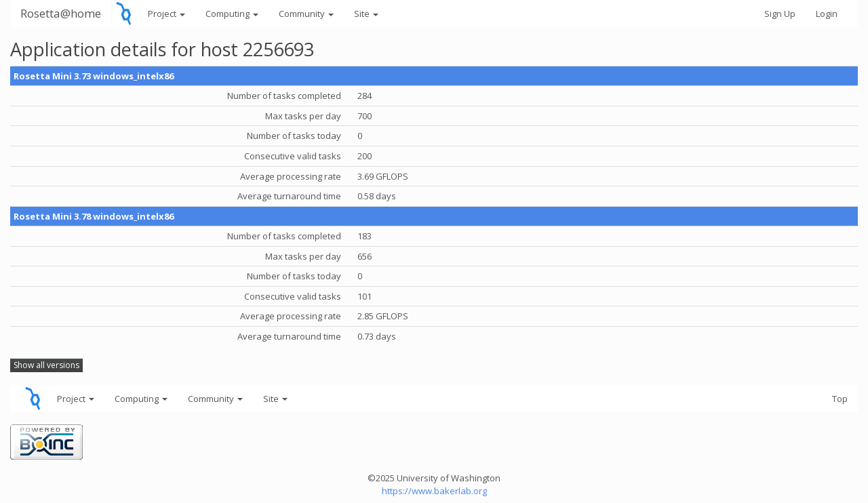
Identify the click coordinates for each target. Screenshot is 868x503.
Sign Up (780, 14)
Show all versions (46, 365)
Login (827, 14)
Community (306, 14)
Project (166, 14)
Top (840, 399)
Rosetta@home (61, 13)
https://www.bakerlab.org (434, 491)
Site (366, 14)
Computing (232, 14)
